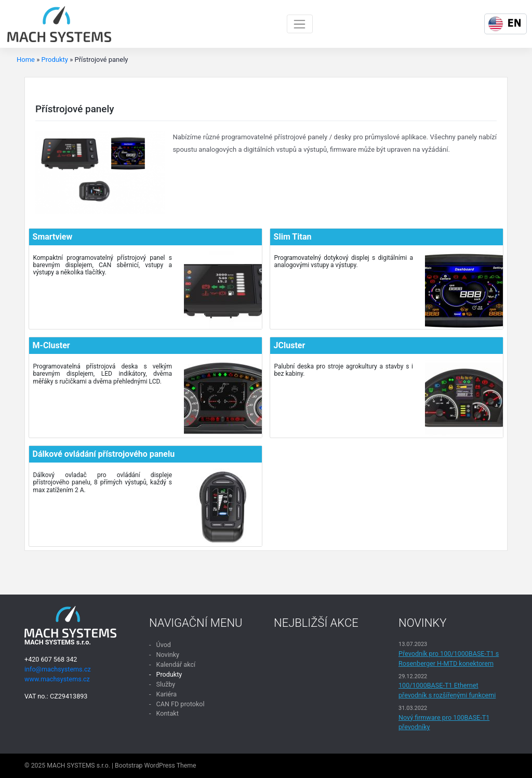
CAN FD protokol (180, 704)
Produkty (55, 60)
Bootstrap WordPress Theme (155, 766)
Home (26, 60)
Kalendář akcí (176, 664)
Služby (165, 684)
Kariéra (166, 694)
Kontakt (167, 713)
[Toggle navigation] (300, 24)
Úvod (163, 645)
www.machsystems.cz (57, 679)
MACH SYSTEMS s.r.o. (78, 766)
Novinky (168, 655)
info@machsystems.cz (58, 669)
